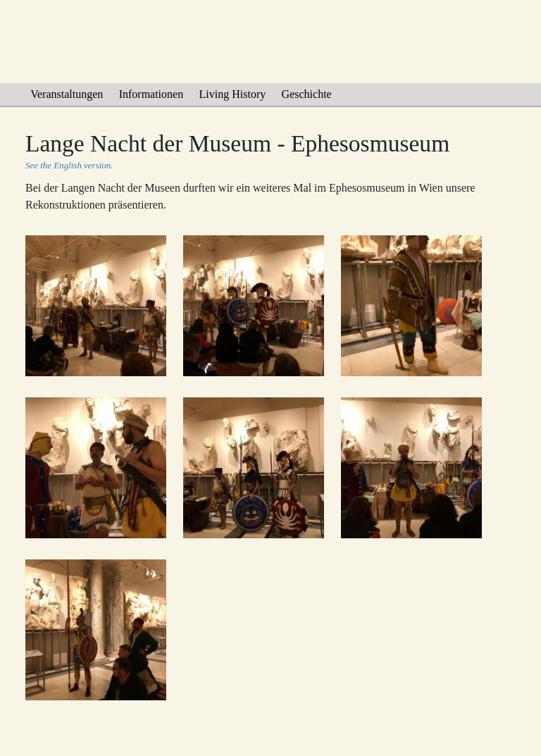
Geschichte (307, 94)
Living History (233, 94)
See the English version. (69, 165)
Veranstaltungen (67, 94)
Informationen (151, 94)
